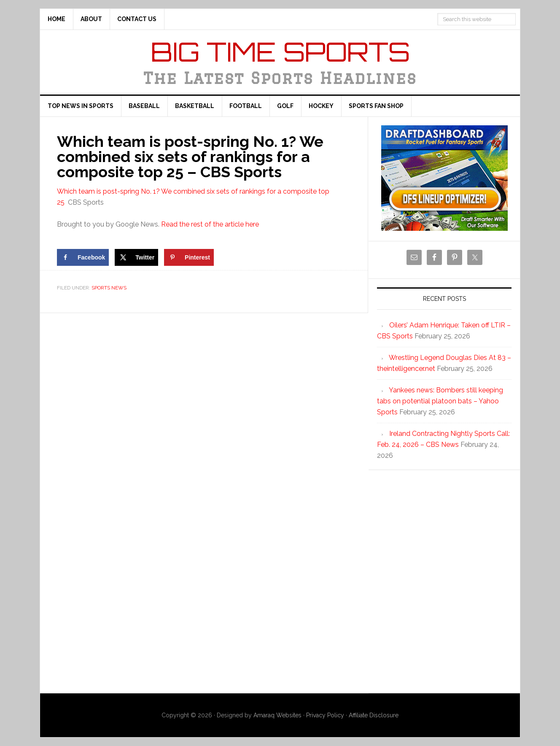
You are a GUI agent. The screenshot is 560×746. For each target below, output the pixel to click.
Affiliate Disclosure (374, 715)
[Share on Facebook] (83, 257)
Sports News (109, 288)
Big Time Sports (280, 51)
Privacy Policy (325, 715)
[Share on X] (136, 257)
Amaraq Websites (277, 715)
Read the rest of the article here (210, 224)
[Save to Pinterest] (189, 257)
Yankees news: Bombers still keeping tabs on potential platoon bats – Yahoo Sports (440, 401)
